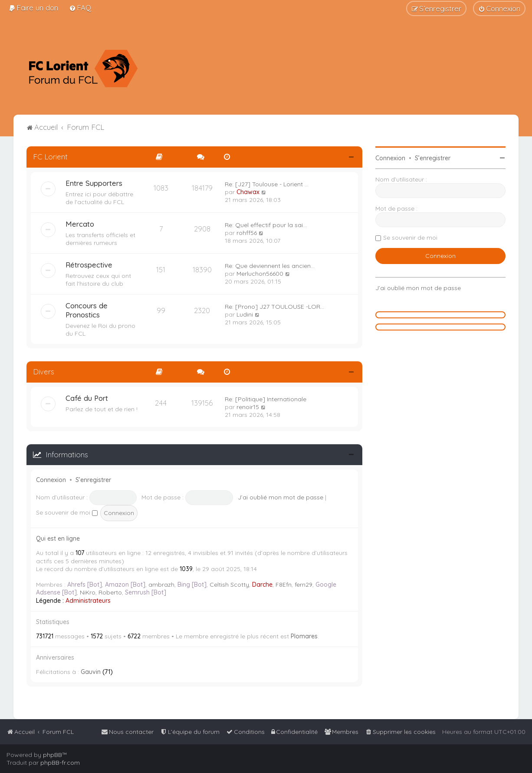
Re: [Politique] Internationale (266, 399)
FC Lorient (50, 157)
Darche (262, 585)
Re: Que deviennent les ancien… (270, 266)
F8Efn (284, 585)
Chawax (248, 192)
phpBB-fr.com (60, 763)
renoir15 (248, 407)
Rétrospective (89, 265)
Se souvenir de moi (67, 512)
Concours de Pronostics (87, 310)
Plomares (304, 636)
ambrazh (161, 585)
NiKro (88, 592)
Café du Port (87, 398)
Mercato (80, 224)
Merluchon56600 (260, 274)
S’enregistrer (93, 480)
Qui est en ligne (58, 538)
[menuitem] (33, 8)
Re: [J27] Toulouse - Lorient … (267, 184)
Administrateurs (88, 601)
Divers (44, 372)
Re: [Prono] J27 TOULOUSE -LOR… (274, 307)
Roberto (110, 592)
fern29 (304, 585)
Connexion (51, 480)
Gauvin (91, 672)
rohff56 (247, 233)
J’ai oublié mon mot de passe (281, 497)
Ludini (245, 314)
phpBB (53, 755)
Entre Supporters (94, 183)
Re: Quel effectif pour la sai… (266, 225)
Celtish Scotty (229, 585)
